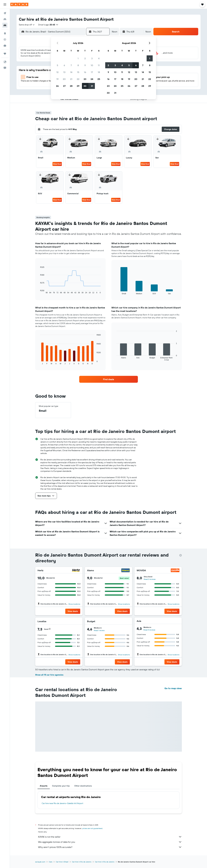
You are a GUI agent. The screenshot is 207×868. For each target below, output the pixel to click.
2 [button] (85, 58)
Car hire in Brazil (62, 862)
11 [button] (99, 65)
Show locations (74, 604)
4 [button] (99, 58)
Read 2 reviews (150, 579)
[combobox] (27, 25)
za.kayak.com (40, 862)
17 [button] (92, 72)
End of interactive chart (39, 291)
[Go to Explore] (5, 33)
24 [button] (92, 79)
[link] (109, 379)
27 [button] (64, 86)
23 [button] (85, 79)
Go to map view (173, 688)
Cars (51, 862)
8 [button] (78, 65)
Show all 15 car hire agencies (49, 675)
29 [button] (78, 86)
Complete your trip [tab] (61, 786)
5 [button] (57, 65)
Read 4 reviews (149, 630)
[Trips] (5, 54)
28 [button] (71, 86)
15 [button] (78, 72)
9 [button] (85, 65)
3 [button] (92, 58)
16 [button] (85, 72)
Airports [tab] (44, 786)
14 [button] (71, 72)
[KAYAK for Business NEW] (5, 45)
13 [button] (64, 72)
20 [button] (64, 79)
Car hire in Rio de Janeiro (82, 862)
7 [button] (71, 65)
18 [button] (99, 72)
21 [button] (71, 79)
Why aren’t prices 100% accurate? (110, 847)
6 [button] (64, 65)
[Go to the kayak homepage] (19, 4)
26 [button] (57, 86)
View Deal (57, 164)
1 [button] (78, 58)
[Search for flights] (5, 13)
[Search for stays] (5, 19)
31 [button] (92, 86)
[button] (5, 4)
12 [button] (57, 72)
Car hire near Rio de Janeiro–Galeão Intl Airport (62, 803)
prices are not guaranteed (92, 828)
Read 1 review (99, 630)
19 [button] (57, 79)
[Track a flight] (5, 39)
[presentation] (181, 555)
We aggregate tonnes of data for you (110, 842)
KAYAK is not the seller (110, 837)
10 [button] (92, 65)
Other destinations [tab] (83, 786)
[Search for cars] (5, 25)
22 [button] (78, 79)
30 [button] (85, 86)
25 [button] (99, 79)
